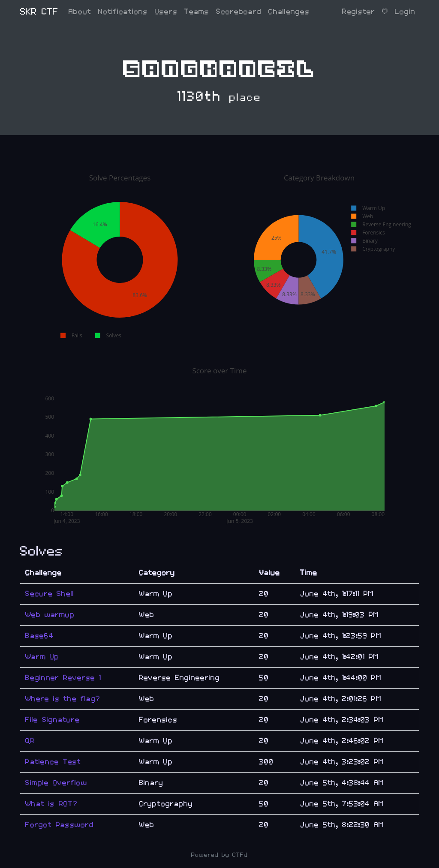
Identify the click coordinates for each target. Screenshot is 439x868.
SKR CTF (39, 12)
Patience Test (53, 762)
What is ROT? (51, 804)
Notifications (123, 12)
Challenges (289, 12)
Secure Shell (50, 594)
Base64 (39, 636)
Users (166, 12)
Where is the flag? (63, 699)
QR (30, 741)
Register (359, 12)
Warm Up (42, 657)
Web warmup (50, 615)
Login (405, 12)
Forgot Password (60, 825)
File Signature (53, 720)
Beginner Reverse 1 (63, 678)
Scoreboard (239, 12)
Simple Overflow (56, 783)
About (80, 12)
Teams (197, 12)
